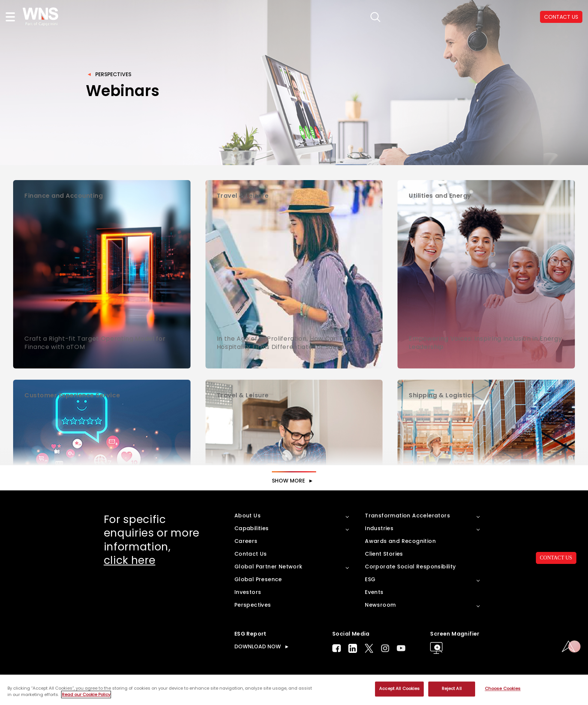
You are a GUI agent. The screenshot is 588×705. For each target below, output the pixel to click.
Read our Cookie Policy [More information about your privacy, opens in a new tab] (86, 694)
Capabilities (252, 528)
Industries (379, 528)
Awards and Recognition (400, 541)
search (374, 17)
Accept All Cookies (399, 689)
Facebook (337, 648)
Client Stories (384, 554)
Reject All (452, 689)
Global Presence (258, 579)
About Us (247, 516)
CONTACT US (556, 558)
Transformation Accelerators (407, 516)
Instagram (385, 648)
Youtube (401, 648)
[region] (294, 690)
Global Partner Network (268, 567)
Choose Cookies (503, 689)
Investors (248, 592)
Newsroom (380, 605)
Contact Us (251, 554)
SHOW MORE (288, 481)
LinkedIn (353, 648)
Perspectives (113, 74)
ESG (370, 579)
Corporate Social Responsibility (410, 567)
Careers (246, 541)
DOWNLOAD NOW (258, 646)
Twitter (369, 648)
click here (130, 560)
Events (374, 592)
